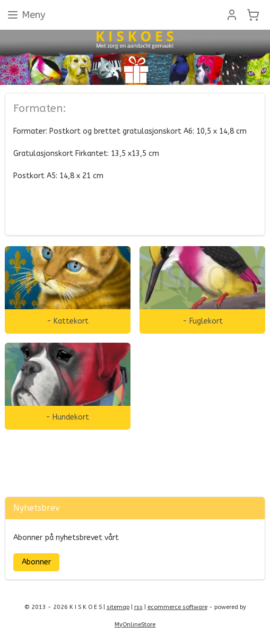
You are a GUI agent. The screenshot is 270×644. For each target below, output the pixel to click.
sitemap (118, 607)
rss (138, 607)
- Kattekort (68, 321)
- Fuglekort (203, 321)
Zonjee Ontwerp (36, 469)
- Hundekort (67, 417)
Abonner (36, 562)
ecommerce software (177, 607)
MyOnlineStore (135, 625)
